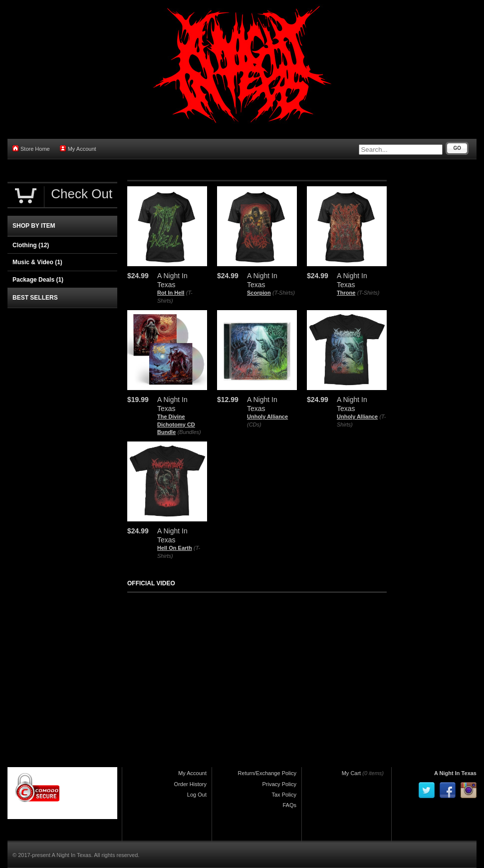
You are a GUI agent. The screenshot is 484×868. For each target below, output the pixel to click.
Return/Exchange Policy (267, 773)
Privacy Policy (279, 784)
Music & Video (37, 262)
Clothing (31, 245)
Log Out (197, 795)
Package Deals (38, 280)
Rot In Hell (171, 293)
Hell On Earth (175, 548)
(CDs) (254, 425)
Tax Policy (284, 795)
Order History (190, 784)
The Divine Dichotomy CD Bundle (176, 424)
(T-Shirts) (284, 293)
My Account (78, 149)
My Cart (352, 773)
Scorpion (259, 293)
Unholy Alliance (267, 417)
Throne (346, 293)
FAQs (289, 805)
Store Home (31, 149)
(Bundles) (189, 432)
